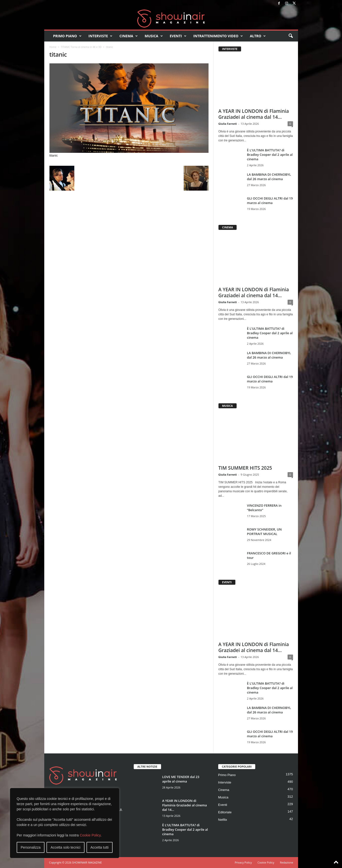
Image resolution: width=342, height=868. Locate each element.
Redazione (286, 862)
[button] (291, 36)
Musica (154, 36)
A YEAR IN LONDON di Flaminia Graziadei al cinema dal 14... (254, 114)
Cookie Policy (90, 835)
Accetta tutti (100, 847)
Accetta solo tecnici (66, 847)
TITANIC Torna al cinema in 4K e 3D (81, 47)
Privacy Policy (243, 862)
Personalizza (31, 847)
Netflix (223, 820)
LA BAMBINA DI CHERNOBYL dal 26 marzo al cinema (269, 177)
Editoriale (225, 812)
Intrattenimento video (218, 36)
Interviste (101, 36)
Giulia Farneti (228, 124)
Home (53, 47)
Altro (258, 36)
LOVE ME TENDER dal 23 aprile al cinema (181, 779)
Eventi (178, 36)
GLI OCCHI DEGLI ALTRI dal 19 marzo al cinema (270, 201)
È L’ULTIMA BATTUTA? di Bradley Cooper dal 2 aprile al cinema (270, 155)
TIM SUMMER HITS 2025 (245, 468)
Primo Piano (67, 36)
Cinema (128, 36)
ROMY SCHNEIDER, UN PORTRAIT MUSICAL (264, 532)
